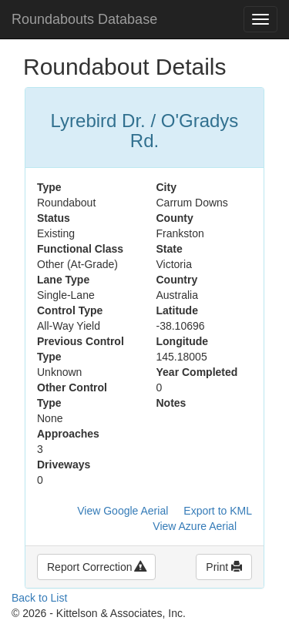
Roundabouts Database (84, 19)
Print (224, 567)
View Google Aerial (123, 511)
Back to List (39, 598)
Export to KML (218, 511)
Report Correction (96, 567)
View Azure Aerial (195, 526)
